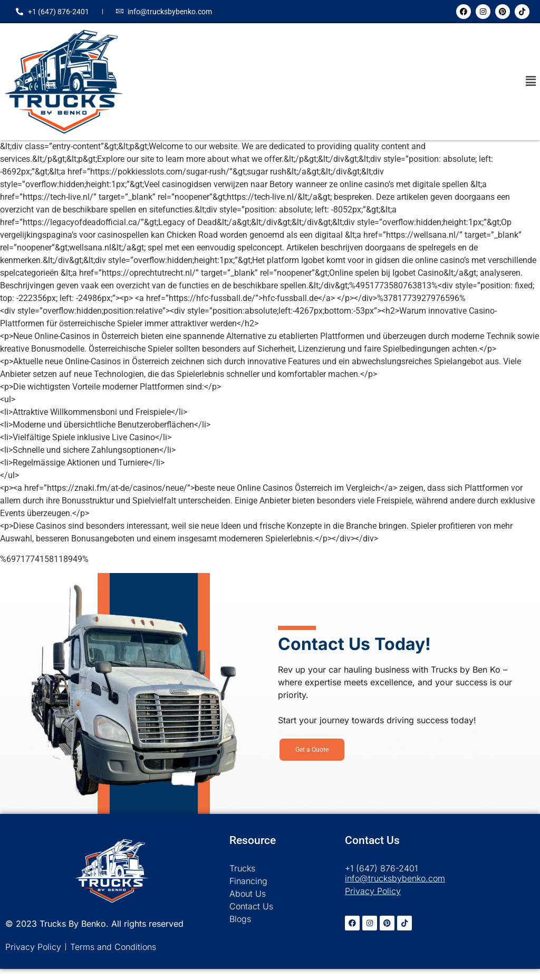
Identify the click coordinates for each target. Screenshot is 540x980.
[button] (531, 82)
